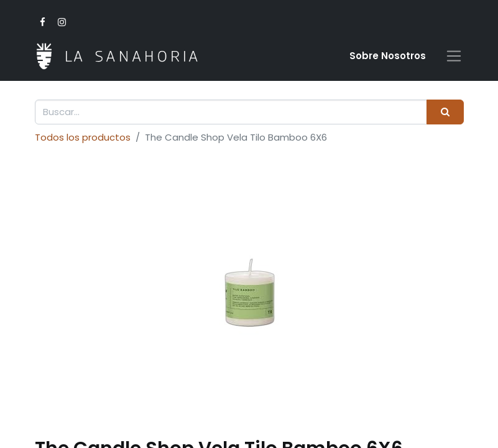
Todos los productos (83, 137)
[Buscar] (445, 112)
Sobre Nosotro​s (388, 56)
